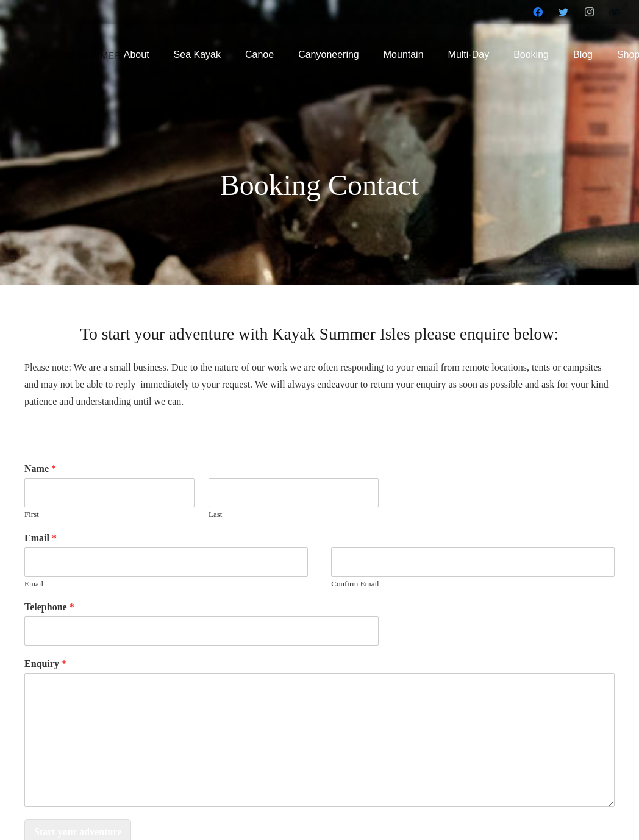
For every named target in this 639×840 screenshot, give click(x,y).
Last (215, 514)
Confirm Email (355, 584)
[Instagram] (589, 12)
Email (41, 538)
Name (40, 468)
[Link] (91, 55)
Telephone (49, 607)
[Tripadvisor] (615, 12)
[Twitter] (563, 12)
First (32, 514)
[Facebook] (538, 12)
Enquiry (45, 664)
